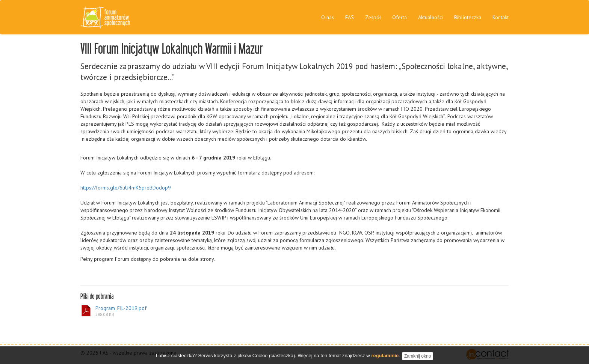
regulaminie (385, 357)
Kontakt (501, 17)
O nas (328, 17)
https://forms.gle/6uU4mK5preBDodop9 (126, 188)
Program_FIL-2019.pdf (113, 311)
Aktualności (430, 17)
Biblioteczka (468, 17)
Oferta (399, 17)
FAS (350, 17)
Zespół (373, 17)
